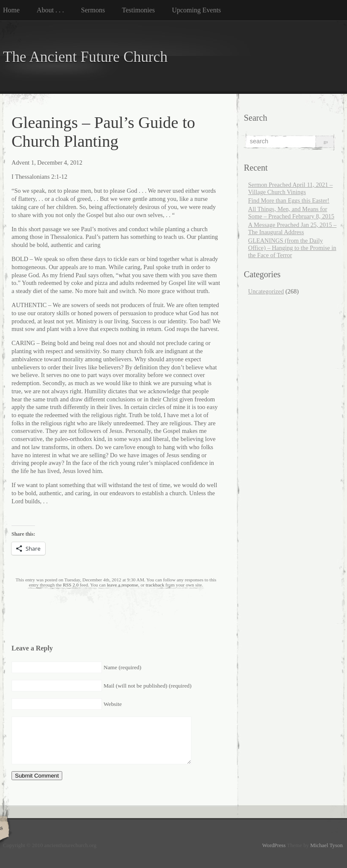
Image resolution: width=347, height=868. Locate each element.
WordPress (274, 845)
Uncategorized (266, 291)
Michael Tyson (327, 845)
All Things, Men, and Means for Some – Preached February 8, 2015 (291, 213)
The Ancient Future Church (85, 57)
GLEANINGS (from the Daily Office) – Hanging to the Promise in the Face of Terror (292, 248)
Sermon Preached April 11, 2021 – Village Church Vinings (291, 188)
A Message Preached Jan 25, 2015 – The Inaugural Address (292, 228)
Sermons (93, 10)
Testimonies (138, 10)
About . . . (50, 10)
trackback (155, 585)
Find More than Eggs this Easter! (289, 200)
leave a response (123, 585)
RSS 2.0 (71, 585)
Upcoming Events (196, 10)
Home (11, 10)
